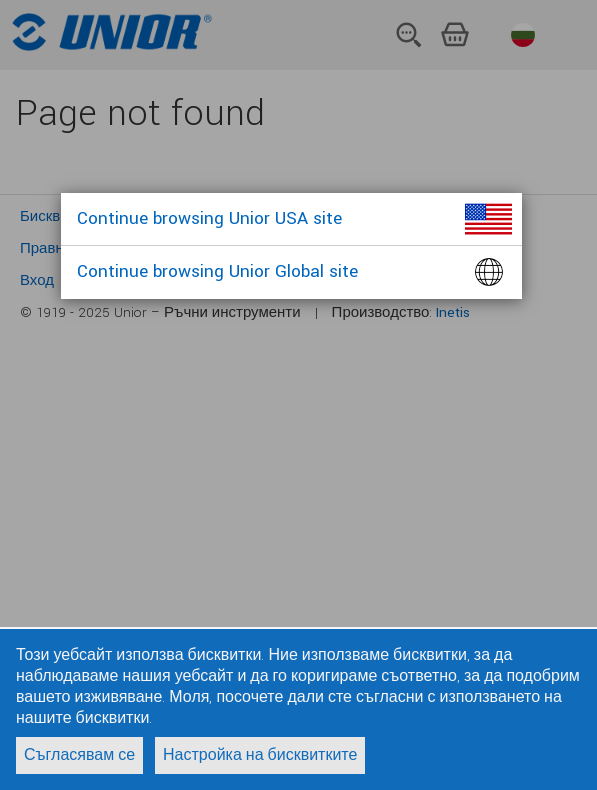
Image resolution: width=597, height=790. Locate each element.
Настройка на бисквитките (260, 755)
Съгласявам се (79, 755)
